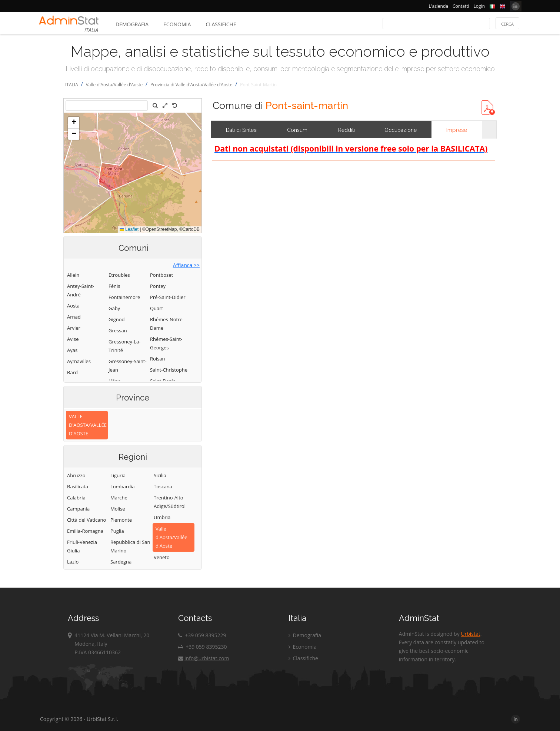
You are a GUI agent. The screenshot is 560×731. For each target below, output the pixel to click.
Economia (177, 24)
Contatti (461, 6)
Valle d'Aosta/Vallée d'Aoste (114, 85)
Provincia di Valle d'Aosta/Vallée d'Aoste (191, 85)
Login (479, 6)
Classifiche (221, 24)
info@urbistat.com (204, 658)
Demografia (132, 24)
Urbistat (470, 634)
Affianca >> (186, 265)
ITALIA (72, 85)
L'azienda (439, 6)
